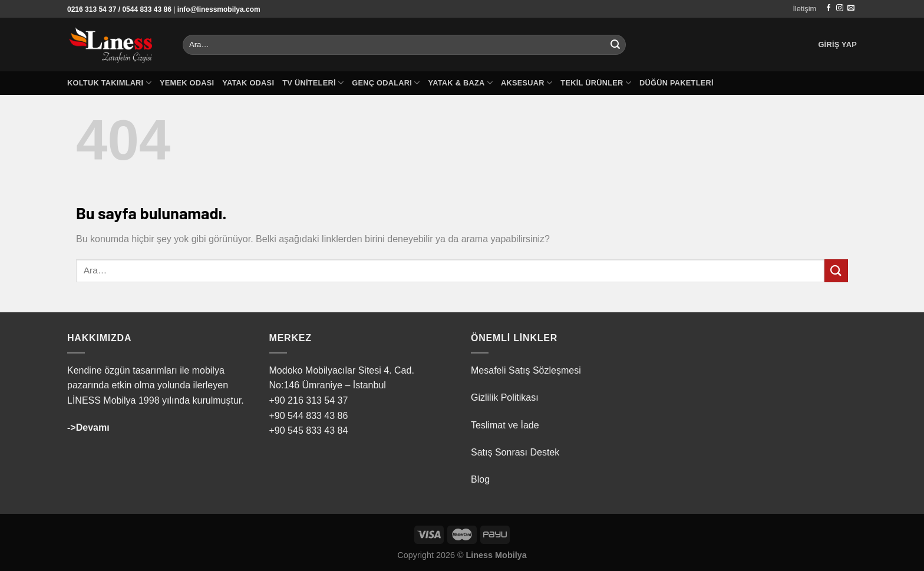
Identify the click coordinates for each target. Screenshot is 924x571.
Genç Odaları (386, 83)
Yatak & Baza (461, 83)
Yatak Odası (248, 83)
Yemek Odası (187, 83)
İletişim (804, 9)
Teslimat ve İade (505, 425)
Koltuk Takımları (109, 83)
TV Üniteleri (313, 83)
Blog (480, 479)
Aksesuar (527, 83)
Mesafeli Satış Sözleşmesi (526, 370)
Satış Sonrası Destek (515, 452)
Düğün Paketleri (676, 83)
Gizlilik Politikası (505, 397)
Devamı (93, 428)
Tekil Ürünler (596, 83)
